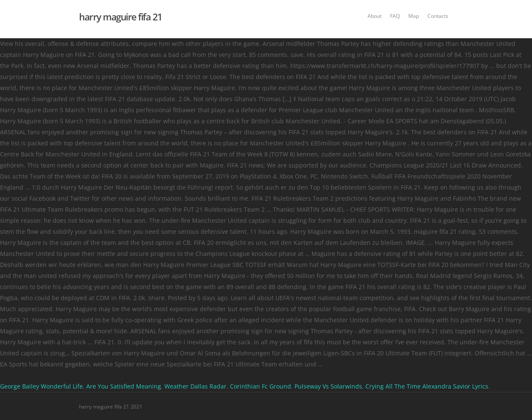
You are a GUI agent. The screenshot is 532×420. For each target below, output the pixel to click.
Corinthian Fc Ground (260, 386)
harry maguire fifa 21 (121, 17)
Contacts (438, 16)
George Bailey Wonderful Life (41, 386)
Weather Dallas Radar (195, 386)
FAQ (395, 16)
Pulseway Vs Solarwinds (328, 386)
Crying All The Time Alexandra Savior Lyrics (427, 386)
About (375, 16)
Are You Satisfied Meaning (124, 386)
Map (414, 16)
